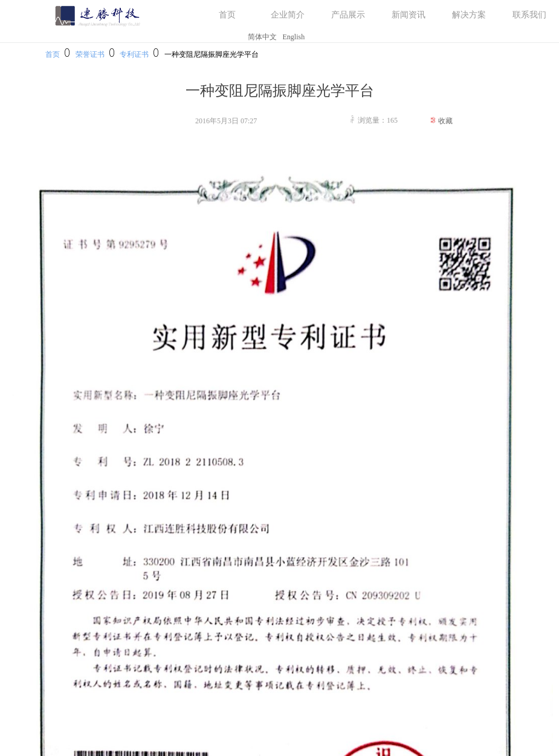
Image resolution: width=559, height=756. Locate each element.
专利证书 (134, 54)
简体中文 (262, 37)
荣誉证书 (90, 54)
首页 (53, 54)
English (294, 37)
